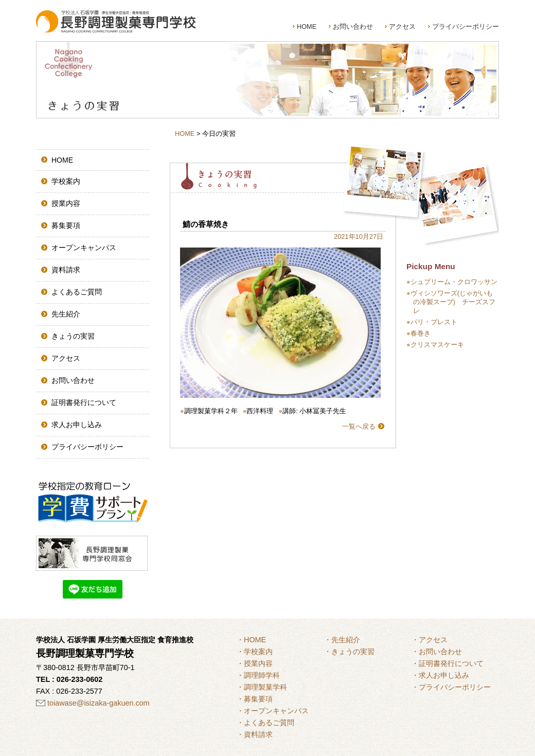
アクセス (402, 27)
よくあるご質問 (77, 292)
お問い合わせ (353, 27)
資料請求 (66, 270)
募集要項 (66, 225)
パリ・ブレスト (434, 322)
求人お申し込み (77, 425)
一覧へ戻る (359, 426)
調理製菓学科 (265, 687)
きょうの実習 (73, 336)
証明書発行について (84, 402)
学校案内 (66, 181)
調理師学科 (262, 675)
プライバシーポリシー (466, 27)
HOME (307, 27)
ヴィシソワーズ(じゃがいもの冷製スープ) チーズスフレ (453, 302)
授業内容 (66, 203)
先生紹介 (66, 314)
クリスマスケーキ (437, 345)
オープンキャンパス (84, 248)
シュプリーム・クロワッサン (454, 282)
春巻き (421, 333)
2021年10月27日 (359, 236)
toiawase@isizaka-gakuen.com (99, 703)
